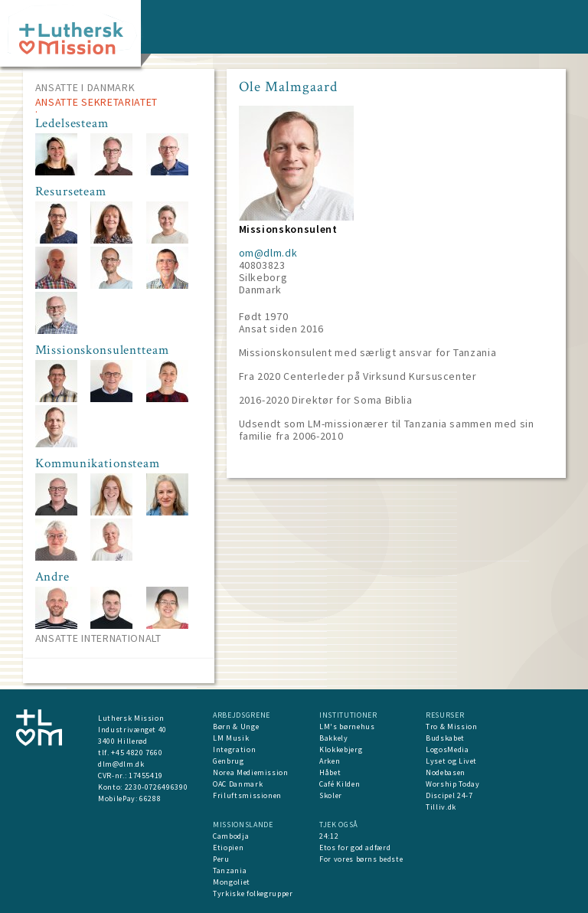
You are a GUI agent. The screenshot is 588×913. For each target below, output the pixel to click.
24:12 (329, 836)
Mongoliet (232, 882)
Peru (221, 859)
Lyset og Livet (451, 761)
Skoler (331, 795)
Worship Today (452, 784)
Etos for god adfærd (355, 848)
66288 (150, 798)
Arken (330, 761)
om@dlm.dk (268, 253)
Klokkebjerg (341, 749)
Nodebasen (446, 772)
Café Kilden (340, 784)
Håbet (330, 772)
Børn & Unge (236, 726)
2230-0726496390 (157, 787)
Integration (234, 749)
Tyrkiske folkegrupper (253, 893)
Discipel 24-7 (449, 795)
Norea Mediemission (251, 772)
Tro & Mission (451, 726)
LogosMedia (448, 749)
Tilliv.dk (441, 807)
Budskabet (445, 738)
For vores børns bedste (361, 859)
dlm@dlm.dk (121, 764)
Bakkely (334, 738)
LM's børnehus (347, 726)
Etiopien (228, 848)
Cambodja (231, 836)
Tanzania (230, 870)
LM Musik (231, 738)
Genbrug (229, 761)
